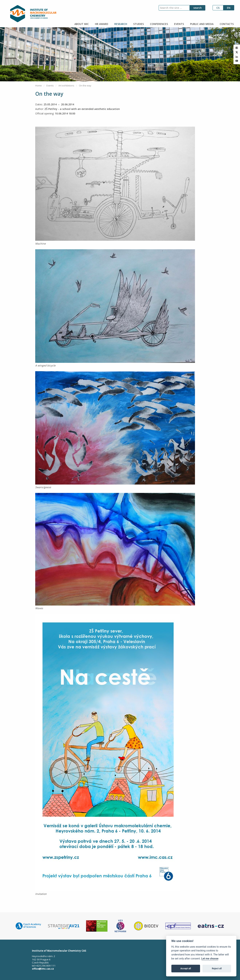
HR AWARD (101, 24)
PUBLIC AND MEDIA (201, 24)
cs (218, 8)
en (229, 8)
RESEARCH (120, 24)
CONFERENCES (159, 24)
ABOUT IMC (81, 24)
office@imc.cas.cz (43, 969)
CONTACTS (226, 24)
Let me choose (210, 959)
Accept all (186, 968)
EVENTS (179, 24)
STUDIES (138, 24)
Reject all (217, 968)
